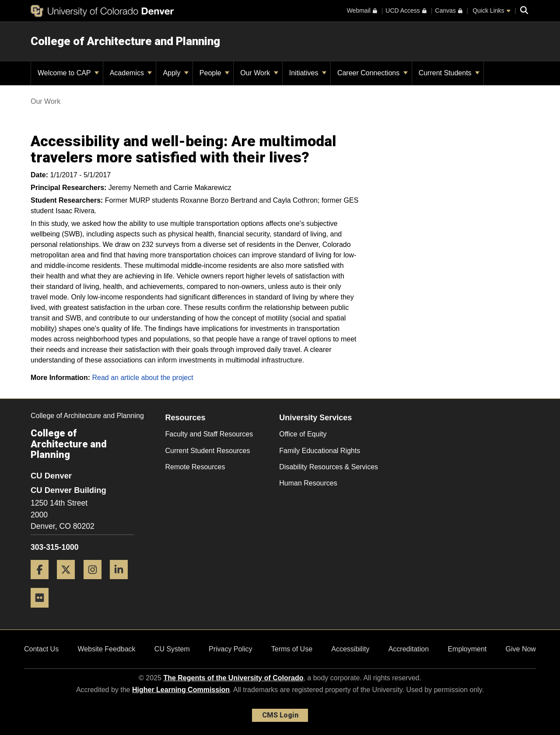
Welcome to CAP (68, 73)
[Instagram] (96, 582)
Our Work (259, 73)
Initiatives (308, 73)
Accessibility (350, 649)
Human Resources (308, 483)
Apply (175, 73)
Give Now (521, 649)
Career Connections (373, 73)
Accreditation (409, 649)
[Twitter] (69, 582)
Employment (467, 649)
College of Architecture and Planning (125, 41)
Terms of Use (292, 649)
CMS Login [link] (280, 715)
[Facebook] (43, 582)
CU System (172, 649)
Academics (131, 73)
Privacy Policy (231, 649)
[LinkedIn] (122, 582)
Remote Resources (195, 467)
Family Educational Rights (320, 451)
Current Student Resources (208, 451)
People (214, 73)
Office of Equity (303, 434)
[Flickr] (43, 611)
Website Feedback (106, 649)
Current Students (449, 73)
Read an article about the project (142, 378)
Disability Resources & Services (329, 467)
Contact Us (41, 649)
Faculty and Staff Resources (209, 434)
